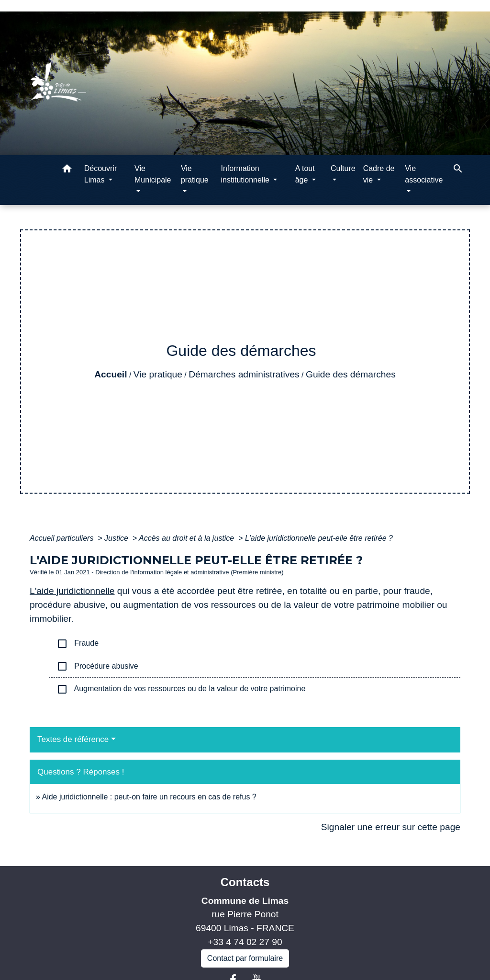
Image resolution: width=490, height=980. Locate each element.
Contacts (245, 882)
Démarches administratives (244, 374)
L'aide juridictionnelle (72, 591)
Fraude (78, 644)
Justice (117, 538)
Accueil (111, 374)
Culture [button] (343, 168)
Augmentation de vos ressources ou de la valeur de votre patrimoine (181, 689)
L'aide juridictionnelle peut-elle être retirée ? (319, 538)
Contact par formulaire (245, 958)
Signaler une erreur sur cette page (391, 827)
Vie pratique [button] (195, 174)
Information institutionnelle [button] (246, 174)
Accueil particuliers (63, 538)
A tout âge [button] (305, 174)
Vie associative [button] (424, 174)
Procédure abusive (97, 666)
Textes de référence (73, 739)
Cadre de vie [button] (379, 174)
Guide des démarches (351, 374)
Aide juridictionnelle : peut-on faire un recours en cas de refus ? (149, 797)
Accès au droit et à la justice (188, 538)
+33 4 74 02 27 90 (245, 942)
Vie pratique (158, 374)
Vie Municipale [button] (153, 174)
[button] (67, 170)
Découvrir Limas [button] (100, 174)
